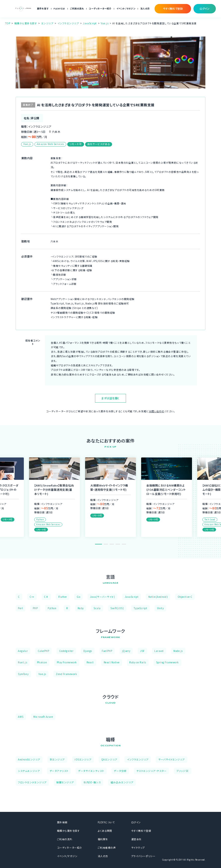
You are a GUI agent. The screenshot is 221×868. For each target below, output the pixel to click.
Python (52, 608)
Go (78, 597)
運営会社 (136, 839)
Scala (97, 608)
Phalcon (42, 662)
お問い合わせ (157, 411)
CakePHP (44, 651)
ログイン (136, 822)
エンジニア (47, 23)
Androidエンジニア (29, 759)
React (90, 662)
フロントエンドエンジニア (32, 782)
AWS (21, 717)
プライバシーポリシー (143, 856)
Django (88, 651)
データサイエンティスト (91, 771)
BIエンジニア (57, 759)
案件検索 (62, 822)
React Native (112, 662)
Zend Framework (66, 674)
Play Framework (67, 662)
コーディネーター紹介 (100, 9)
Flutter (63, 597)
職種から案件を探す (26, 23)
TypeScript (140, 608)
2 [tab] (106, 544)
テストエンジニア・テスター (152, 771)
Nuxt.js (22, 662)
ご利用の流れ (77, 9)
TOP (8, 23)
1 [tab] (98, 544)
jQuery (126, 651)
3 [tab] (112, 544)
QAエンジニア (109, 759)
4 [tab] (118, 544)
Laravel (159, 651)
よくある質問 (105, 831)
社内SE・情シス (92, 782)
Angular (23, 651)
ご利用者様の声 (107, 848)
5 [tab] (124, 544)
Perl (20, 608)
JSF (142, 651)
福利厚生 (103, 839)
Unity (160, 608)
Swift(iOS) (117, 608)
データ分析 (120, 771)
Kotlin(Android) (158, 597)
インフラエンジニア (68, 23)
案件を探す (43, 9)
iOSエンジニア (83, 759)
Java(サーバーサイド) (103, 597)
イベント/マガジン (126, 9)
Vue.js (105, 23)
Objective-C (185, 597)
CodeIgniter (66, 651)
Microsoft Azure (43, 717)
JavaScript (90, 23)
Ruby (81, 608)
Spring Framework (167, 662)
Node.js (178, 651)
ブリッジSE (183, 771)
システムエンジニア (29, 771)
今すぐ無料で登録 (141, 831)
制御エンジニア (65, 782)
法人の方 (145, 9)
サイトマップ (138, 848)
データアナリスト (59, 771)
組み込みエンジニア (122, 782)
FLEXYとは (59, 9)
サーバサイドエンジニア (172, 759)
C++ (32, 597)
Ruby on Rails (138, 662)
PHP (35, 608)
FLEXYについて (106, 822)
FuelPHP (107, 651)
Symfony (23, 674)
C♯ (46, 597)
